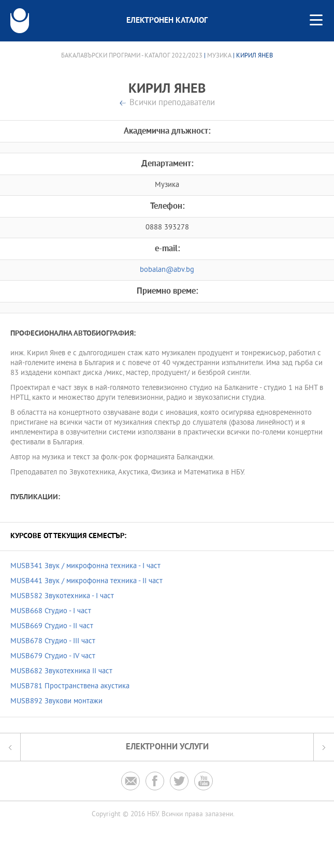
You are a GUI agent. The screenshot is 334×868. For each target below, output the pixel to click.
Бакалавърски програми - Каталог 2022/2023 (132, 56)
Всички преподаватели (172, 103)
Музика (219, 56)
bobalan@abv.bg (167, 270)
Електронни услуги (167, 747)
